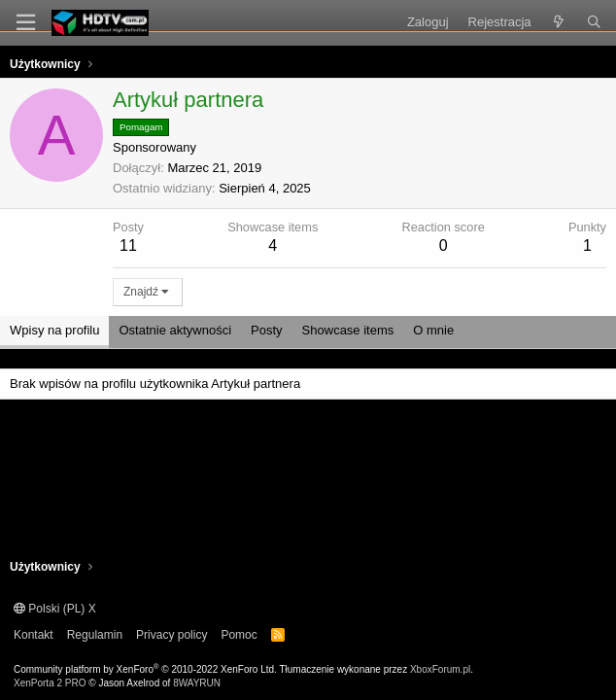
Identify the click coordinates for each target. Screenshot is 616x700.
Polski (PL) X (55, 609)
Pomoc (239, 635)
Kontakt (34, 635)
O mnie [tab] (433, 330)
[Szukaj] (594, 22)
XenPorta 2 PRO (50, 683)
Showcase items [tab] (348, 330)
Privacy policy (171, 635)
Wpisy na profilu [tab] (54, 330)
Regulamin (95, 635)
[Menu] (25, 23)
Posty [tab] (267, 330)
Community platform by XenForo (145, 669)
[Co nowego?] (559, 22)
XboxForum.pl (440, 669)
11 (128, 245)
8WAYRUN (197, 683)
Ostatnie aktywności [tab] (175, 330)
